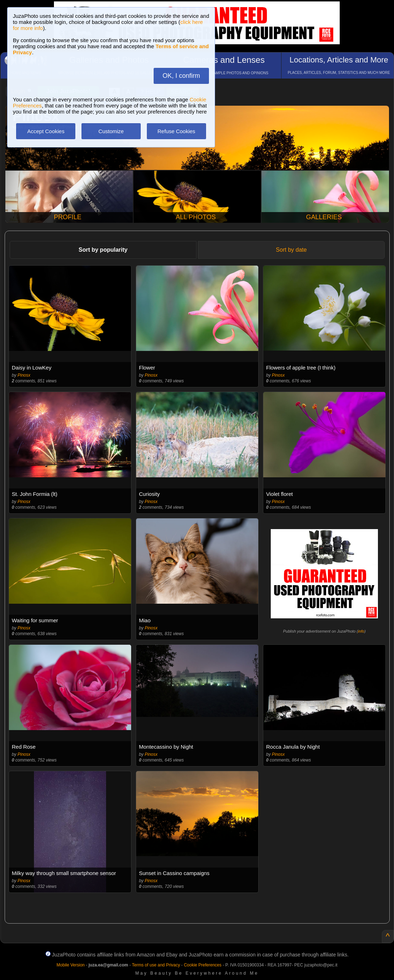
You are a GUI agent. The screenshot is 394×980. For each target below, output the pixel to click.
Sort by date (291, 250)
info (361, 631)
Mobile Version (71, 965)
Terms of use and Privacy (156, 965)
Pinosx (24, 375)
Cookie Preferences (203, 965)
